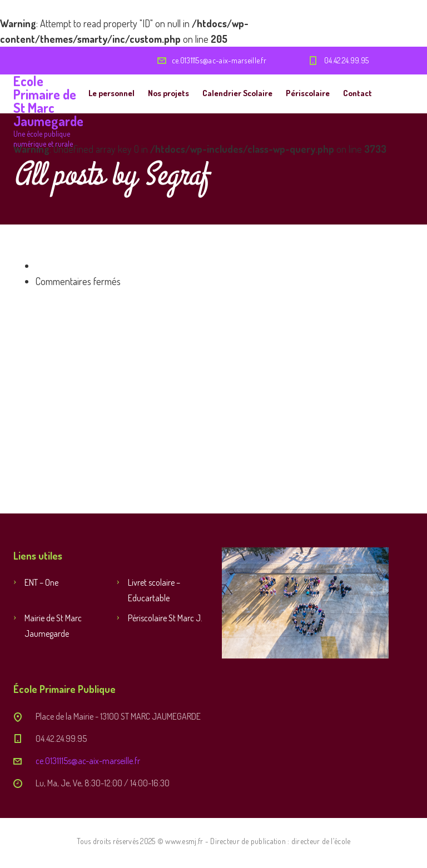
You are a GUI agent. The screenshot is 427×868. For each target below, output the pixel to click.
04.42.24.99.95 (346, 60)
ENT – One (41, 582)
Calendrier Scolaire (237, 93)
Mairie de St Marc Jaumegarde (53, 626)
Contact (358, 93)
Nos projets (168, 93)
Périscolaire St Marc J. (165, 618)
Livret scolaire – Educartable (154, 590)
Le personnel (111, 93)
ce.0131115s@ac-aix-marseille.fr (219, 60)
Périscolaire (308, 93)
